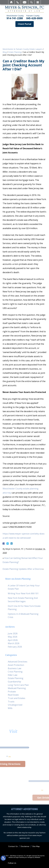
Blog (5, 52)
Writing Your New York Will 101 (23, 593)
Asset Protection (16, 665)
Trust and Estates (17, 698)
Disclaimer (25, 846)
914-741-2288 (15, 17)
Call (18, 2)
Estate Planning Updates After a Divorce (22, 569)
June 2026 (13, 633)
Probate (12, 692)
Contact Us (13, 846)
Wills (10, 708)
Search (31, 2)
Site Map (36, 846)
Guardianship (14, 682)
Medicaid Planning (17, 688)
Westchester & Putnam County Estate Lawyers (22, 49)
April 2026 (13, 640)
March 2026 (14, 643)
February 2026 (15, 647)
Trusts (11, 702)
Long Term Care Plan (18, 685)
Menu (38, 2)
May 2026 (13, 637)
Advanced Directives (18, 662)
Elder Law (13, 675)
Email (25, 2)
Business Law (15, 668)
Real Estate (13, 695)
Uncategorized (15, 705)
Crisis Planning (15, 672)
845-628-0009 (34, 17)
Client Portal (24, 24)
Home (11, 2)
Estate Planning (15, 52)
